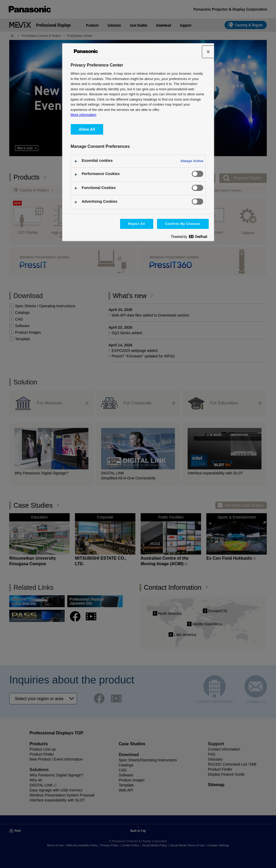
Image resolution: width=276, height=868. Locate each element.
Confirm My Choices (183, 224)
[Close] (208, 52)
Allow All (87, 129)
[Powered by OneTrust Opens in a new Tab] (191, 238)
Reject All (137, 224)
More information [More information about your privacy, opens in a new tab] (84, 115)
